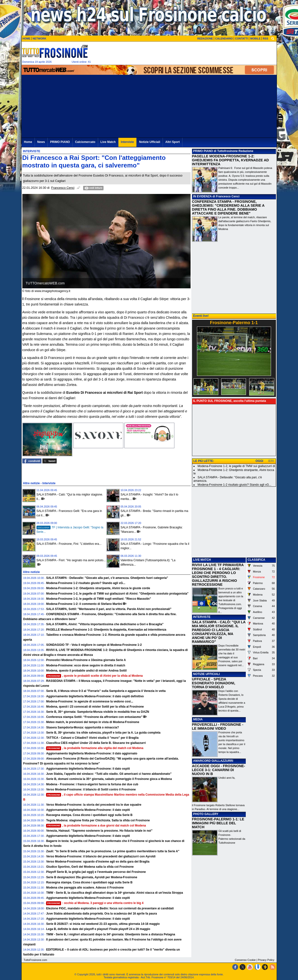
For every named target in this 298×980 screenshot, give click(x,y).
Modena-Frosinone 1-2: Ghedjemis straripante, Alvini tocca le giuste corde (98, 588)
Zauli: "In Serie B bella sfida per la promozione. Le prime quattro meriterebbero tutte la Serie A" (113, 851)
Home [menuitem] (28, 142)
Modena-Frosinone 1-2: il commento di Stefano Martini (84, 604)
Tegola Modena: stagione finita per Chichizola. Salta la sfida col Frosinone (98, 820)
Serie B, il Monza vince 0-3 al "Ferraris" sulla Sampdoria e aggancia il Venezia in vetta (106, 691)
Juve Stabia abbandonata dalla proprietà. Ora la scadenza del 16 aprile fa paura (102, 914)
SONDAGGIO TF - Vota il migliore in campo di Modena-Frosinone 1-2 (94, 645)
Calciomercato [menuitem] (85, 142)
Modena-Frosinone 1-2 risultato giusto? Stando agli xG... (86, 583)
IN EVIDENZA (203, 196)
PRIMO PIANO (203, 151)
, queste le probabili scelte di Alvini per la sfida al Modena (94, 676)
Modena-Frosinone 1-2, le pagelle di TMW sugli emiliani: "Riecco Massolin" (98, 599)
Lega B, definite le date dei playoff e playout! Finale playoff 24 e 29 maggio (98, 929)
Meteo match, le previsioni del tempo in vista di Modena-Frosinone (93, 722)
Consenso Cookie (245, 960)
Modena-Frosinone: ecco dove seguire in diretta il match (86, 665)
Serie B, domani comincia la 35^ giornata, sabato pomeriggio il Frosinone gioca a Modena (109, 779)
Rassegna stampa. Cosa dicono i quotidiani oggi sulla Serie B (89, 815)
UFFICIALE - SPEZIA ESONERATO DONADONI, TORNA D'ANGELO (214, 683)
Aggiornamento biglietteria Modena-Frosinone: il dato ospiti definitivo (95, 696)
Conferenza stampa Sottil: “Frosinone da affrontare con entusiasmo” (94, 717)
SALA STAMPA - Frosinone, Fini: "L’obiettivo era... (69, 544)
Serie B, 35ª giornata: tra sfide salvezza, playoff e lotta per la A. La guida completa (103, 733)
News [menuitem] (41, 142)
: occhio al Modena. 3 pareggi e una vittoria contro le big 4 (95, 903)
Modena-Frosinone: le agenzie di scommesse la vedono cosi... (90, 701)
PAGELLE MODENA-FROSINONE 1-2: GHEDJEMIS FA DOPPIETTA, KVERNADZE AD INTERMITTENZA (231, 160)
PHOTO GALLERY (206, 814)
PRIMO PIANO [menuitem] (60, 142)
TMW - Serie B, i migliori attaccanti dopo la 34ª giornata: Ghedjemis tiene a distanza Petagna (111, 934)
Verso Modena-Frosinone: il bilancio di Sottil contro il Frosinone (91, 789)
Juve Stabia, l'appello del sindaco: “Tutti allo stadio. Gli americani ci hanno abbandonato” (109, 774)
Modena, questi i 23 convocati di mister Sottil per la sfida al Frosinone (95, 707)
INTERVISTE (202, 617)
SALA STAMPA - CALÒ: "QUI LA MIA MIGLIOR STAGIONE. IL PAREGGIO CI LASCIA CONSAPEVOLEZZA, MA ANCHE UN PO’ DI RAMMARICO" (219, 632)
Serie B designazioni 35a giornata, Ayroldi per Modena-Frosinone (92, 877)
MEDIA (198, 719)
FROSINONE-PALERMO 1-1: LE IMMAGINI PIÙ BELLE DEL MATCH (218, 823)
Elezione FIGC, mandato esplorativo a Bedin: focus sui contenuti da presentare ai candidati (110, 908)
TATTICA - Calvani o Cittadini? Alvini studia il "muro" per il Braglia (92, 738)
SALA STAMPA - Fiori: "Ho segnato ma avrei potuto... (71, 560)
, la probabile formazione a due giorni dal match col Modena (96, 826)
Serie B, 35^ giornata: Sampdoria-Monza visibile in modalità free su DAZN (98, 712)
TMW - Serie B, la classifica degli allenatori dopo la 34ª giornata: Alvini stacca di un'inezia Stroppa (115, 893)
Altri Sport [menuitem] (173, 142)
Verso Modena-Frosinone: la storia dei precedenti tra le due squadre (94, 805)
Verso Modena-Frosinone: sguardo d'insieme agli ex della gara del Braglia (98, 862)
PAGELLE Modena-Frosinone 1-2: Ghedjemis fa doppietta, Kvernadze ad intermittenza (106, 630)
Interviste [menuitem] (127, 142)
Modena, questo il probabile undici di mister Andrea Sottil (86, 671)
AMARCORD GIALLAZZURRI (213, 761)
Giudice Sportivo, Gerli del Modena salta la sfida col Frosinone (90, 867)
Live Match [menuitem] (108, 142)
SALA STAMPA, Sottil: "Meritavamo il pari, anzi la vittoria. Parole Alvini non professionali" (109, 609)
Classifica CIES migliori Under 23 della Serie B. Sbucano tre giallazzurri (96, 743)
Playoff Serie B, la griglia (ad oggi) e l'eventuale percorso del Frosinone (96, 872)
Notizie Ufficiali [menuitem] (150, 142)
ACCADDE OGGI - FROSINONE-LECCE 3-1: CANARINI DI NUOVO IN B (219, 770)
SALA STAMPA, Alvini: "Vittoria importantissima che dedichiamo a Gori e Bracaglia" (105, 624)
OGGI (259, 461)
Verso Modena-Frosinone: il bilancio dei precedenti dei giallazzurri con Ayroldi (101, 856)
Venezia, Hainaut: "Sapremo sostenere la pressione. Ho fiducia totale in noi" (99, 831)
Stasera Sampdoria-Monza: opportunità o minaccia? (83, 727)
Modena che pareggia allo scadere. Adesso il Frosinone (85, 888)
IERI (271, 461)
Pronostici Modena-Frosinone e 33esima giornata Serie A (86, 660)
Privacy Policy (266, 960)
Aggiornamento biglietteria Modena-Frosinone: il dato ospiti (88, 769)
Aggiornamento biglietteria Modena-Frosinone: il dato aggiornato (92, 753)
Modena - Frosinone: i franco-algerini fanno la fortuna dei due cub (92, 784)
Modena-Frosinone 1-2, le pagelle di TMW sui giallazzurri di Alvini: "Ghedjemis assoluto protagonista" (117, 594)
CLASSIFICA (257, 560)
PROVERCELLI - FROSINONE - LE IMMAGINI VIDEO (218, 726)
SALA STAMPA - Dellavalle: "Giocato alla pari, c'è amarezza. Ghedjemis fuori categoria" (107, 578)
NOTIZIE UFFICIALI (207, 674)
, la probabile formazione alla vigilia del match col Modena (95, 748)
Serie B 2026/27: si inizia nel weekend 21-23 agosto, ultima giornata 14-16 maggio (103, 924)
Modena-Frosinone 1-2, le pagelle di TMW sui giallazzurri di (236, 466)
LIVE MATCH (202, 560)
